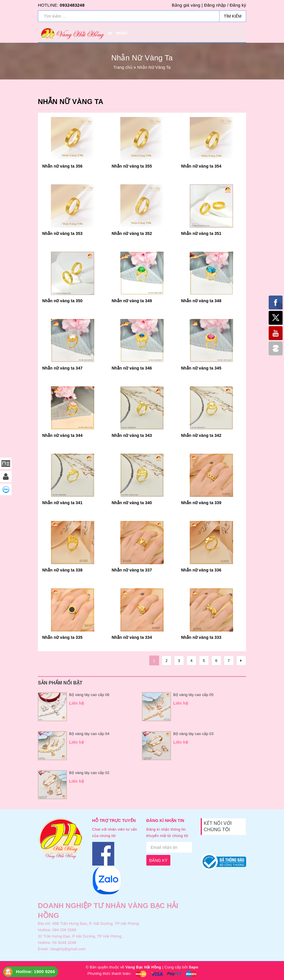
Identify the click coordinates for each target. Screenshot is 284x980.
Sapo (194, 967)
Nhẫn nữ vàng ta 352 (132, 233)
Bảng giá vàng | (187, 5)
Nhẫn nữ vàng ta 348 (201, 301)
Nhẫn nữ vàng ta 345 (201, 368)
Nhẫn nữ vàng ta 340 (132, 503)
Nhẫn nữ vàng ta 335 (62, 637)
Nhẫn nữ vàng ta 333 (201, 637)
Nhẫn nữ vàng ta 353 (62, 233)
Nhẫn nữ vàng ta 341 (62, 503)
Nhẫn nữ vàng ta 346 (132, 368)
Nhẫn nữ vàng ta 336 (201, 570)
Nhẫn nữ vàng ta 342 (201, 435)
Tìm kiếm (233, 16)
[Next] (241, 660)
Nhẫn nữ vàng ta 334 (132, 637)
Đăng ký (238, 5)
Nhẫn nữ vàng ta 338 (62, 570)
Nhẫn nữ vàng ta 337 (132, 570)
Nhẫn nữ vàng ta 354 (201, 166)
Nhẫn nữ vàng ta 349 (132, 301)
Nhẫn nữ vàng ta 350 (62, 301)
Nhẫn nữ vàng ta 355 (132, 166)
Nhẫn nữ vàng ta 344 (62, 435)
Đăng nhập (215, 5)
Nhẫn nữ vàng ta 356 (62, 166)
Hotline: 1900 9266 (35, 971)
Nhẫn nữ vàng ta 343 (132, 435)
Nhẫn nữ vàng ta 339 (201, 503)
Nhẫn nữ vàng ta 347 (62, 368)
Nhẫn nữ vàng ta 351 (201, 233)
